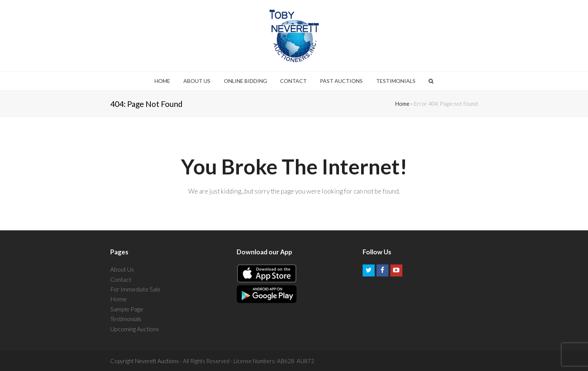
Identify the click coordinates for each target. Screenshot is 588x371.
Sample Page (127, 309)
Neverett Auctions (157, 361)
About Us (122, 269)
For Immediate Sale (135, 289)
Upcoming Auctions (135, 329)
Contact (121, 279)
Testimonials (126, 319)
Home (402, 104)
